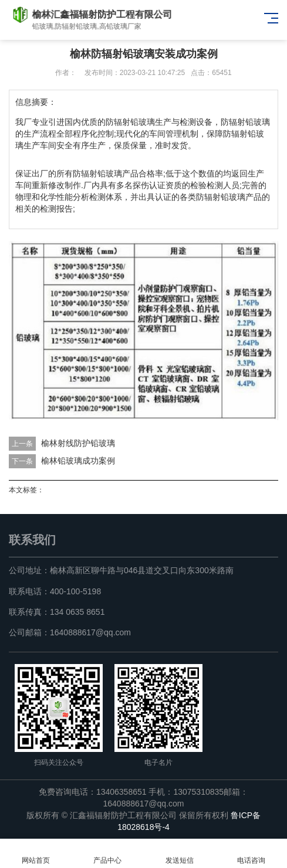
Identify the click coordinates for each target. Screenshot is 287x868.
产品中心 (107, 854)
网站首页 (36, 854)
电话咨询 (251, 854)
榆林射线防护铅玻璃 (78, 443)
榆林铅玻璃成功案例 (78, 461)
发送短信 (180, 854)
